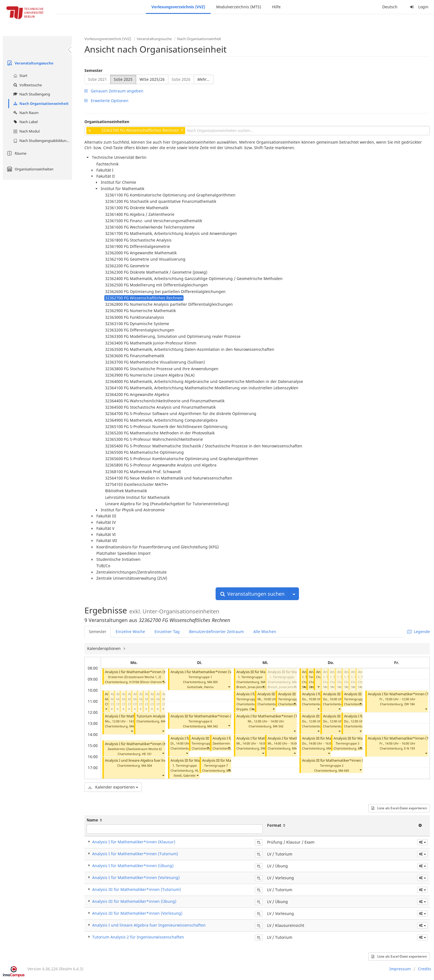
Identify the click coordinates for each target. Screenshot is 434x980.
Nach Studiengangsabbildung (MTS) (42, 141)
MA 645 (344, 770)
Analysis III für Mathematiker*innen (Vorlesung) (137, 913)
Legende (418, 632)
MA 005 (213, 682)
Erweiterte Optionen (106, 101)
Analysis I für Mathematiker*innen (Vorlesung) (209, 672)
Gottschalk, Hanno (200, 687)
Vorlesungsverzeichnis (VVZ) (178, 7)
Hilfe (276, 7)
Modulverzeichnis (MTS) (239, 7)
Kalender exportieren (113, 787)
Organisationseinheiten (29, 169)
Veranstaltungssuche (29, 63)
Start (20, 76)
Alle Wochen (265, 632)
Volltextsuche (27, 85)
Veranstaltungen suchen (252, 594)
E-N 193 (410, 748)
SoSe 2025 (123, 79)
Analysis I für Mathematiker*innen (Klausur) (141, 672)
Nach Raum (25, 113)
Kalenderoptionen (104, 648)
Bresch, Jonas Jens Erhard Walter (260, 687)
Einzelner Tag (167, 632)
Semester (93, 70)
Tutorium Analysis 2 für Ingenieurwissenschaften (138, 937)
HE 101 (147, 754)
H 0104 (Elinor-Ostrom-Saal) (149, 682)
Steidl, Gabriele (184, 775)
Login (418, 7)
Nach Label (25, 122)
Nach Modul (26, 131)
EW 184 (410, 704)
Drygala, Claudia (248, 709)
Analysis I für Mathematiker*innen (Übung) (133, 866)
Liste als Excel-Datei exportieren (399, 808)
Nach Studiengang (31, 94)
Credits (425, 969)
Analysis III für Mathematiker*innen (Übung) (134, 901)
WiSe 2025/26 (152, 79)
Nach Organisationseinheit (40, 103)
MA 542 (213, 726)
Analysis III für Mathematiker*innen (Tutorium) (210, 716)
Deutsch (390, 7)
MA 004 (147, 765)
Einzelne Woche (130, 632)
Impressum (400, 969)
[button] (163, 681)
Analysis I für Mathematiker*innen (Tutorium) (274, 716)
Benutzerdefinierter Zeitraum (216, 632)
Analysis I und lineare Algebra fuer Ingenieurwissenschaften (154, 760)
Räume (16, 153)
